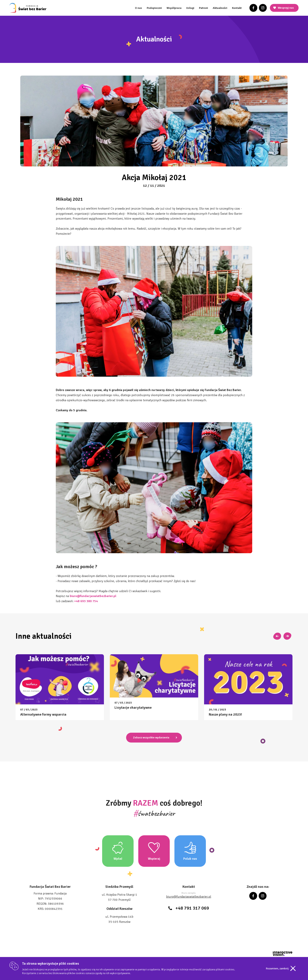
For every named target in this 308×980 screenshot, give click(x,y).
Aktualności (220, 8)
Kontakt (237, 8)
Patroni (203, 8)
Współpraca (174, 8)
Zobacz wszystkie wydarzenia (151, 738)
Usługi (190, 8)
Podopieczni (154, 8)
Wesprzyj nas (286, 8)
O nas (138, 8)
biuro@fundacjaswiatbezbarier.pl (189, 897)
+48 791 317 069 (192, 908)
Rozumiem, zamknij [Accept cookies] (277, 968)
